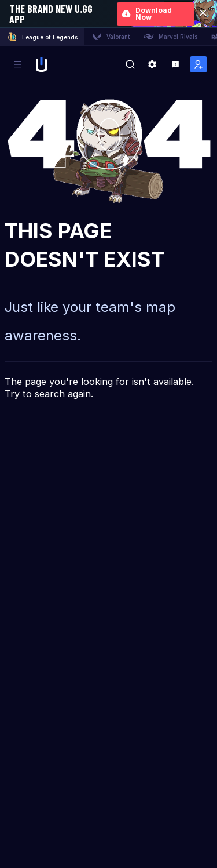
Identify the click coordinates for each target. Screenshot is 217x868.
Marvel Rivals (170, 37)
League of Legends (42, 37)
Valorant (111, 37)
